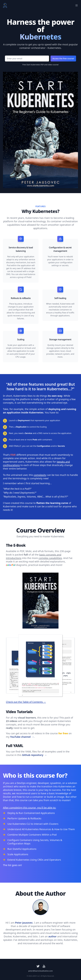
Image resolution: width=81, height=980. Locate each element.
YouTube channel (22, 737)
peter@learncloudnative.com (40, 971)
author (52, 936)
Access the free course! (63, 59)
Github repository (34, 755)
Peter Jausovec (24, 923)
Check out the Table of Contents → (26, 702)
